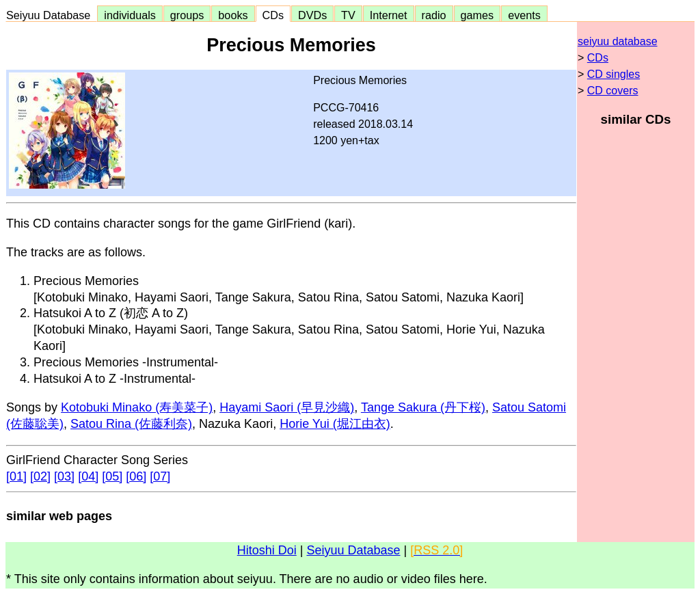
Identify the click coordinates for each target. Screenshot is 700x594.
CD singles (614, 74)
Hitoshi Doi (267, 550)
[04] (88, 476)
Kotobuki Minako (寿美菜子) (137, 407)
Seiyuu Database (51, 15)
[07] (160, 476)
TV (348, 15)
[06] (136, 476)
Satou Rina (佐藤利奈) (131, 424)
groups (187, 15)
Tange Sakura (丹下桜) (423, 407)
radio (434, 15)
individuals (130, 15)
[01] (16, 476)
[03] (64, 476)
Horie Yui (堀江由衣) (335, 424)
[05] (112, 476)
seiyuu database (618, 41)
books (233, 15)
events (524, 15)
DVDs (312, 15)
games (477, 15)
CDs (273, 15)
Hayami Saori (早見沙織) (287, 407)
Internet (389, 15)
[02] (40, 476)
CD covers (613, 91)
